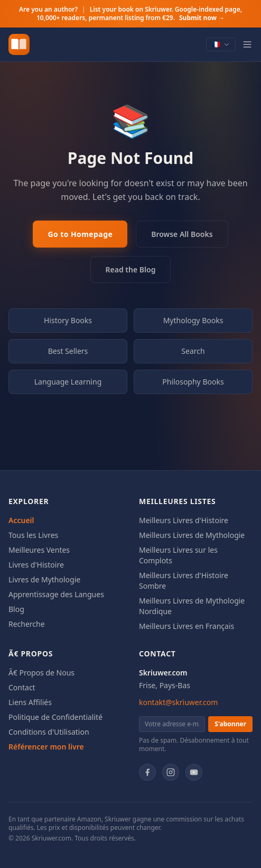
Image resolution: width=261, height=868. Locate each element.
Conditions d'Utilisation (49, 732)
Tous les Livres (33, 535)
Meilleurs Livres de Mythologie (192, 535)
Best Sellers (68, 351)
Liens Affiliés (30, 702)
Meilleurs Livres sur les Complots (178, 555)
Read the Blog (131, 269)
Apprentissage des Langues (56, 594)
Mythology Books (193, 320)
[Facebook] (147, 772)
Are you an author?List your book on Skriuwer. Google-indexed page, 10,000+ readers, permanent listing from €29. (130, 13)
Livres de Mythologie (44, 579)
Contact (22, 687)
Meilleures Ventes (39, 550)
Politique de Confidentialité (55, 717)
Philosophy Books (193, 382)
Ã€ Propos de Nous (41, 673)
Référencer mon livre (46, 747)
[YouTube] (194, 772)
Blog (16, 609)
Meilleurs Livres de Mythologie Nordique (192, 606)
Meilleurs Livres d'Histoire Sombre (184, 581)
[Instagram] (171, 772)
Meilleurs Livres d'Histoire (184, 520)
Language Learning (68, 382)
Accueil (21, 520)
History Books (68, 320)
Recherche (27, 624)
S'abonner (230, 724)
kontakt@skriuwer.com (178, 702)
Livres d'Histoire (36, 565)
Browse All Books (182, 234)
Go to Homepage (80, 234)
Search (193, 351)
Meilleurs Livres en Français (187, 626)
